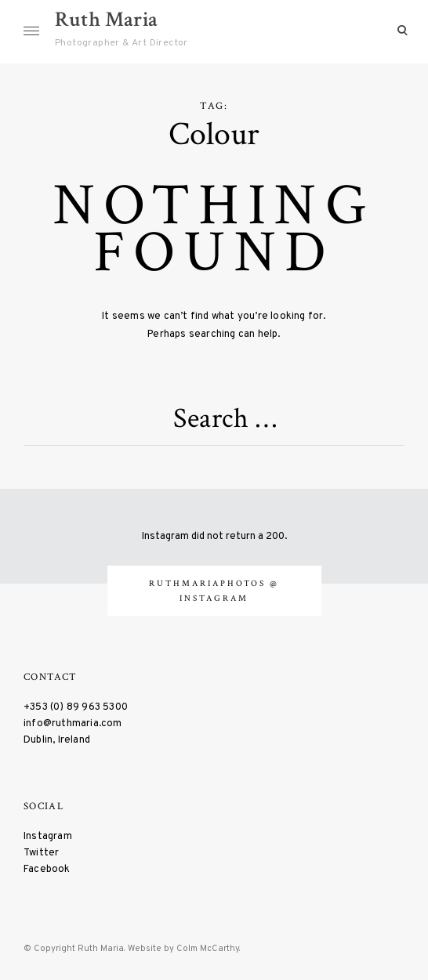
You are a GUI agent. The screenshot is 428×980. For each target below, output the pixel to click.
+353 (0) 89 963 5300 (76, 707)
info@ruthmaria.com (73, 723)
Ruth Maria (106, 19)
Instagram (48, 836)
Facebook (47, 869)
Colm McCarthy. (209, 949)
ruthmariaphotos (209, 583)
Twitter (41, 853)
